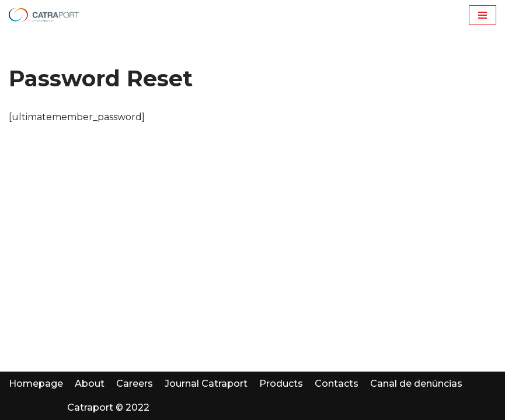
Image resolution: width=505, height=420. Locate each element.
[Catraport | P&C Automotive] (44, 15)
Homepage (36, 384)
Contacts (337, 384)
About (90, 384)
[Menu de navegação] (483, 15)
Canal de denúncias (416, 384)
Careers (135, 384)
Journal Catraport (206, 384)
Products (281, 384)
